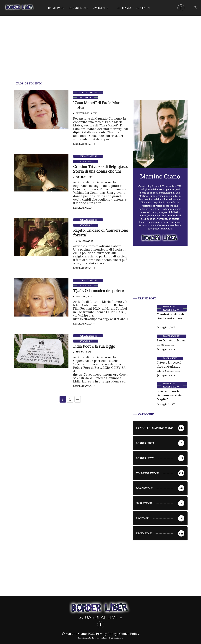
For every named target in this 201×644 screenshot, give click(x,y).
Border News (78, 8)
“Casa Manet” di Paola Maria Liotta (98, 105)
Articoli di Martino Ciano (171, 308)
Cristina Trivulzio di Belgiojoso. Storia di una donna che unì (100, 169)
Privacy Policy (106, 634)
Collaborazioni (88, 92)
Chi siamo (124, 8)
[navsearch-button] (195, 8)
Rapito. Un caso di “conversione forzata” (101, 233)
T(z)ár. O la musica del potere (98, 291)
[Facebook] (181, 8)
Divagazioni (86, 161)
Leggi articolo (84, 144)
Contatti (143, 8)
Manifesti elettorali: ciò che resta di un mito (171, 318)
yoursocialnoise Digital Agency (108, 638)
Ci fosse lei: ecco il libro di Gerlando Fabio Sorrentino (169, 367)
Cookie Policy (129, 634)
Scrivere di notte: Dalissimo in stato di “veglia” (171, 395)
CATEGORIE (102, 8)
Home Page (56, 8)
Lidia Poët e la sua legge (94, 346)
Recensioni (85, 98)
